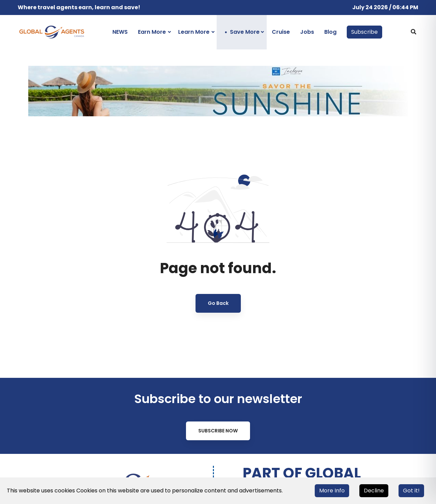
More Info (332, 491)
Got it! (411, 491)
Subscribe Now (218, 431)
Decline (374, 491)
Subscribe (364, 32)
